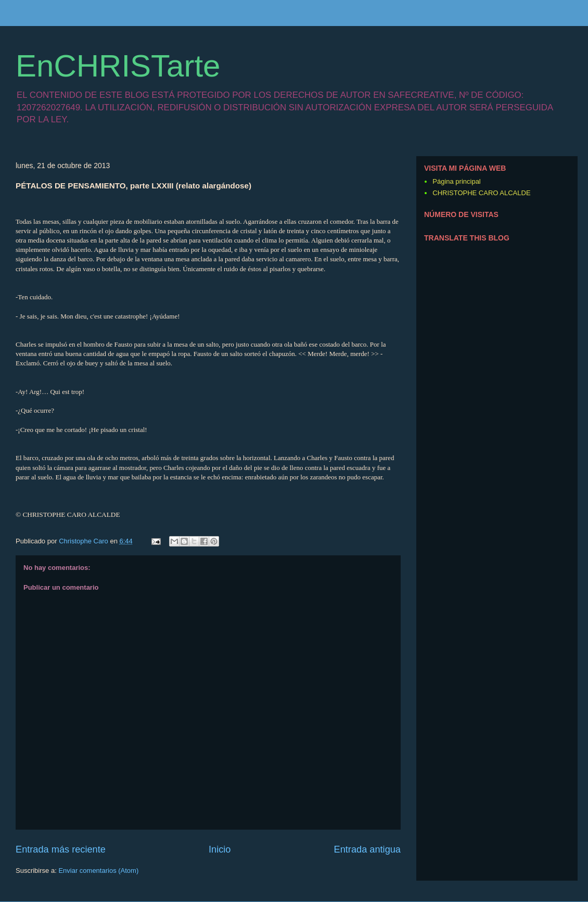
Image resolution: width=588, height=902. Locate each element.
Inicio (220, 849)
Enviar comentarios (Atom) (98, 871)
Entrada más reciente (61, 849)
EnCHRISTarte (118, 66)
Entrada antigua (367, 849)
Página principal (457, 181)
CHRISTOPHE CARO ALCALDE (481, 193)
